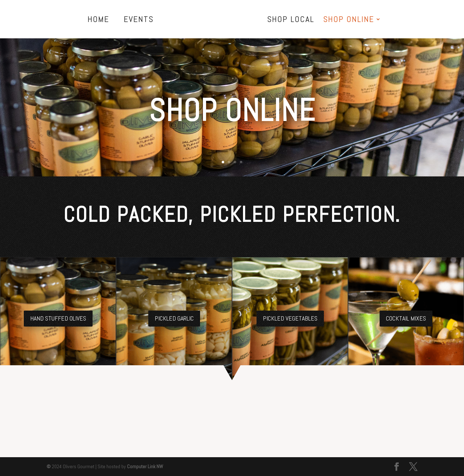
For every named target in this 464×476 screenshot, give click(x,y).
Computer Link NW (145, 466)
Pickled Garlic (174, 318)
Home (98, 21)
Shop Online (349, 21)
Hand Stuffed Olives (58, 318)
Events (139, 21)
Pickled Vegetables (290, 318)
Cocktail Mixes (406, 318)
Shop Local (291, 21)
